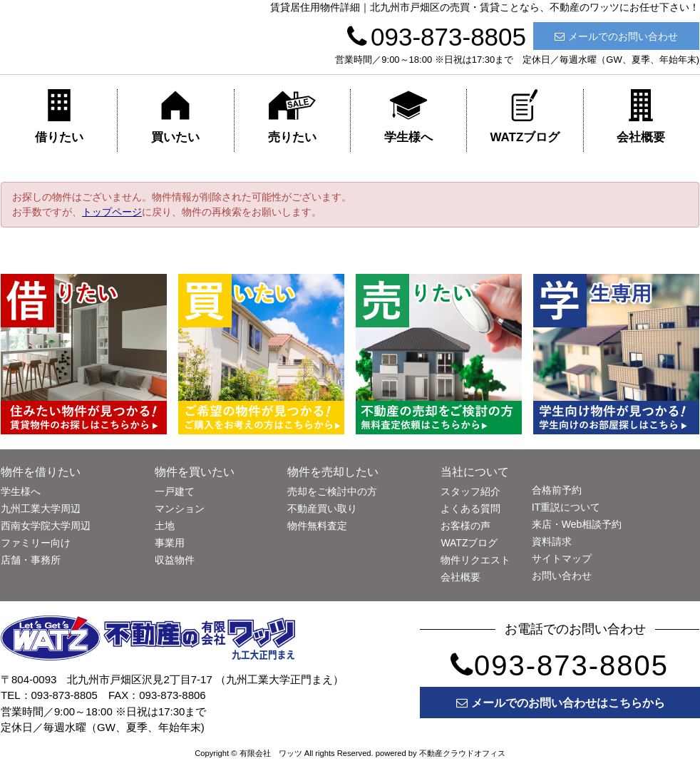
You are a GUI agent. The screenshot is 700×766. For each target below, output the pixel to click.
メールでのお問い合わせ (616, 36)
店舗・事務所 (31, 560)
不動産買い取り (322, 509)
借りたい (59, 117)
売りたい (292, 117)
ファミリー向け (36, 543)
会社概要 (641, 117)
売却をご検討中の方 (332, 491)
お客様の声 (465, 526)
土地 (165, 526)
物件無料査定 (317, 526)
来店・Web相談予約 (577, 524)
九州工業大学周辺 (41, 509)
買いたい (175, 117)
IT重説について (566, 507)
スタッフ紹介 (470, 491)
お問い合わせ (562, 576)
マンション (180, 509)
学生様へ (408, 117)
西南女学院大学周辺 (46, 526)
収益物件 (175, 560)
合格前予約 (557, 490)
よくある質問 (470, 509)
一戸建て (175, 491)
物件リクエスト (475, 560)
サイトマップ (562, 558)
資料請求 (552, 541)
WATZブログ (525, 117)
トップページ (112, 212)
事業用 (170, 543)
